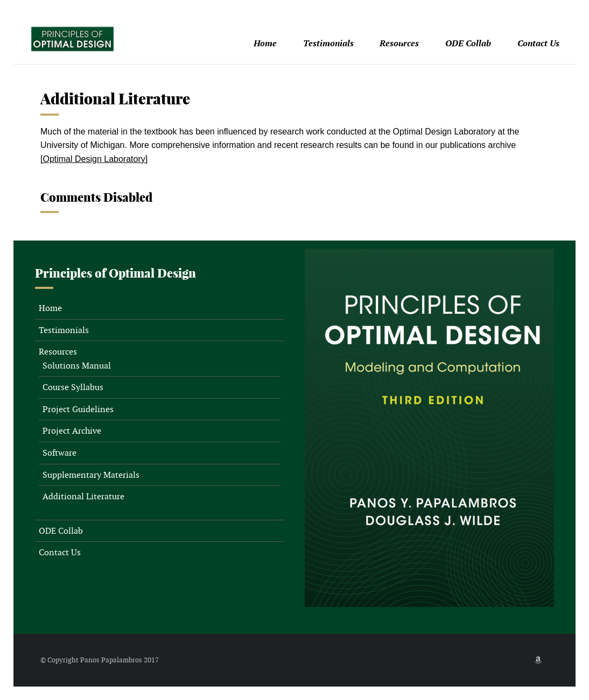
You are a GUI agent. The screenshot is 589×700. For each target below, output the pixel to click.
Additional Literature (83, 496)
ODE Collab (468, 43)
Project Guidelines (78, 409)
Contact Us (538, 43)
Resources (399, 43)
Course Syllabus (73, 387)
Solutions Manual (77, 366)
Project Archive (72, 431)
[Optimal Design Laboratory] (94, 159)
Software (59, 453)
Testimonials (328, 43)
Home (265, 43)
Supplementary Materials (91, 475)
